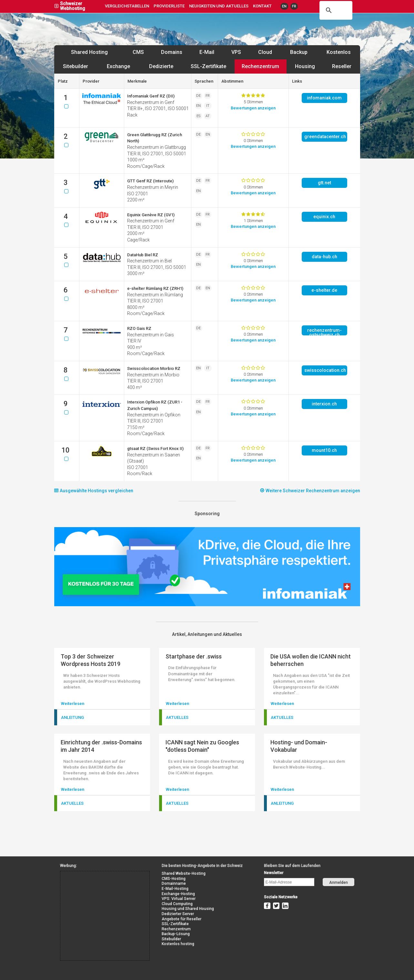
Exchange (118, 66)
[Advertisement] (89, 886)
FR (294, 6)
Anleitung (72, 717)
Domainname (174, 883)
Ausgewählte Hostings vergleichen (94, 490)
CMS (138, 52)
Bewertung (253, 108)
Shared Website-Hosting (184, 873)
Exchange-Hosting (178, 894)
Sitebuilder (76, 66)
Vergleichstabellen (127, 6)
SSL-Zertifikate (208, 66)
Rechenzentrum (260, 66)
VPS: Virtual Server (179, 899)
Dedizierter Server (178, 914)
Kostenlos (339, 52)
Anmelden (338, 883)
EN (284, 6)
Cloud (265, 52)
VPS (236, 52)
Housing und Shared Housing (188, 909)
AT (208, 116)
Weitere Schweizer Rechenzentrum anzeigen (310, 490)
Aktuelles (177, 717)
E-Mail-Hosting (175, 889)
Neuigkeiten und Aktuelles (219, 6)
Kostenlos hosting (178, 944)
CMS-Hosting (174, 879)
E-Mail (207, 52)
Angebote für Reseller (182, 919)
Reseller (342, 66)
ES (198, 116)
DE (198, 96)
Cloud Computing (177, 904)
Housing (305, 66)
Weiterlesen (73, 704)
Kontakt (262, 6)
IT (208, 106)
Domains (172, 52)
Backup (299, 52)
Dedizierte (161, 66)
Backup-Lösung (176, 934)
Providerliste (169, 6)
